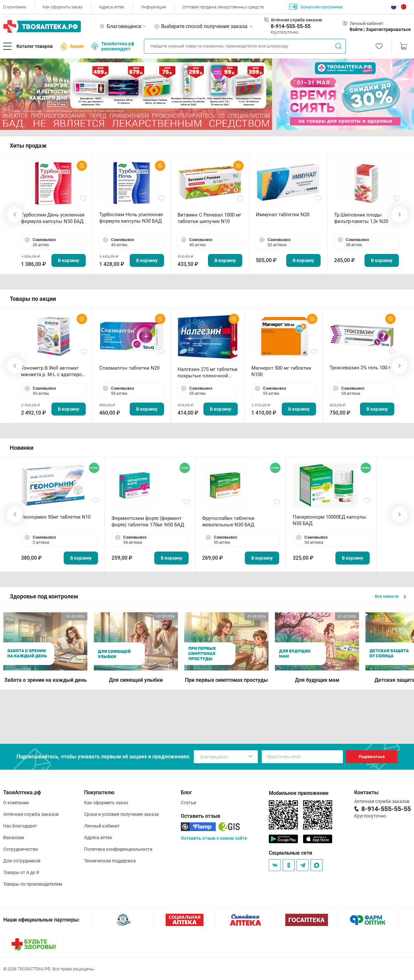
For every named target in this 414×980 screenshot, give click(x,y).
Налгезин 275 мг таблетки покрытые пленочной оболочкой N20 (207, 373)
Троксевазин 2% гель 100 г (360, 368)
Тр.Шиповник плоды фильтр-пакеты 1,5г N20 (361, 218)
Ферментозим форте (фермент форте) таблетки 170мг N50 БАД (148, 522)
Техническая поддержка (110, 861)
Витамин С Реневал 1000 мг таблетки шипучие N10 (209, 218)
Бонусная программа (316, 7)
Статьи (188, 803)
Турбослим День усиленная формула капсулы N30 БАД (53, 218)
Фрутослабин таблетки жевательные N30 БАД (228, 522)
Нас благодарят (20, 826)
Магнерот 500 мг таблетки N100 (281, 371)
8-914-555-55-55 (291, 26)
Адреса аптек (112, 7)
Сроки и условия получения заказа (121, 814)
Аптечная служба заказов (31, 814)
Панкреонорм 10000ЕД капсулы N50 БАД (329, 520)
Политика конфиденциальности (118, 849)
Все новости (390, 596)
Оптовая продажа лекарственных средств (223, 7)
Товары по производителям (33, 884)
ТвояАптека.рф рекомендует (113, 46)
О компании (15, 7)
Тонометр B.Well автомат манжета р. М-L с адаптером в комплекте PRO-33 (53, 371)
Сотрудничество (21, 849)
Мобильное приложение (299, 793)
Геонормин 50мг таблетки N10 (56, 517)
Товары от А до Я (21, 872)
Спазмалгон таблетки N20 (129, 368)
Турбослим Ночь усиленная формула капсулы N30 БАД (131, 218)
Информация (153, 7)
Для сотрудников (22, 861)
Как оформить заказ (63, 7)
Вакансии (14, 838)
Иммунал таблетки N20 (283, 215)
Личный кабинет (102, 826)
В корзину (69, 260)
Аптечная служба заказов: (297, 20)
